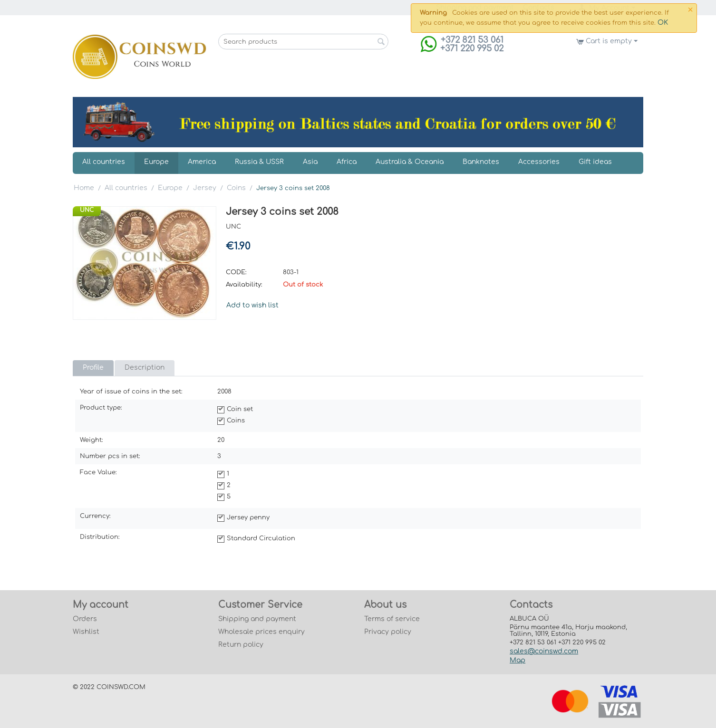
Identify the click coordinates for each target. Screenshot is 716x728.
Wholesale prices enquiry (261, 632)
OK (663, 23)
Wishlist (86, 632)
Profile (93, 368)
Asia (310, 162)
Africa (347, 162)
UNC (87, 210)
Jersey (205, 188)
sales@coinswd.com (544, 651)
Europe (156, 162)
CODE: (236, 272)
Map (518, 660)
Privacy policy (388, 632)
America (202, 162)
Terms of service (392, 619)
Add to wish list (252, 305)
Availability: (244, 285)
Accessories (539, 162)
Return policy (241, 645)
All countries (104, 162)
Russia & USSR (259, 162)
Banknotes (481, 162)
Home (84, 188)
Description (145, 368)
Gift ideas (595, 162)
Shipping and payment (257, 619)
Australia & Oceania (410, 162)
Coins (236, 188)
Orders (85, 619)
